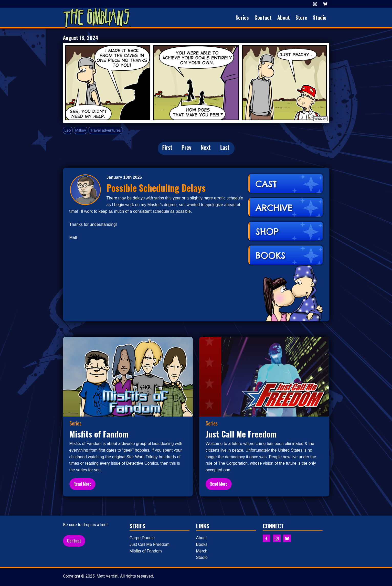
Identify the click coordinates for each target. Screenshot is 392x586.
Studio (320, 17)
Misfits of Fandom (146, 551)
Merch (202, 551)
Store (301, 17)
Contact (263, 17)
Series (242, 17)
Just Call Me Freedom (150, 544)
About (284, 17)
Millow (81, 130)
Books (202, 544)
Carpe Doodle (142, 538)
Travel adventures (105, 130)
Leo (68, 130)
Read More (82, 484)
